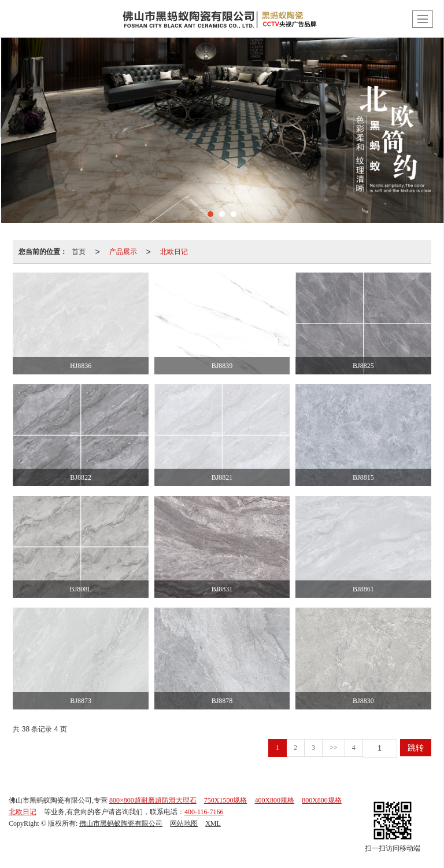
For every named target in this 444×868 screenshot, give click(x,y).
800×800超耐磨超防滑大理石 (153, 800)
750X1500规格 (226, 800)
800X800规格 (322, 800)
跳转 (416, 748)
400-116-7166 (204, 812)
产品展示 (123, 252)
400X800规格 (274, 800)
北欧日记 (174, 252)
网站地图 (184, 823)
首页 (79, 252)
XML (213, 823)
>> (334, 748)
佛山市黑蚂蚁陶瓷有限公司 (121, 823)
